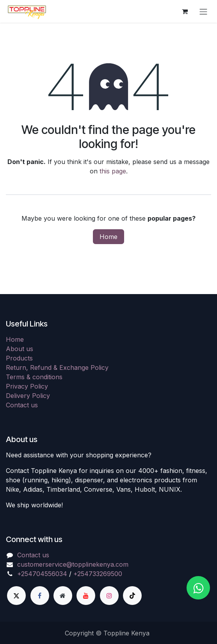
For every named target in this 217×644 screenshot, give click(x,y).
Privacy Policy (27, 386)
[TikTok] (132, 596)
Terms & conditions (34, 377)
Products (19, 358)
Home (108, 237)
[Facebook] (40, 596)
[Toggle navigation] (203, 11)
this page (113, 171)
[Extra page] (63, 596)
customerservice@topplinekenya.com (73, 564)
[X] (16, 596)
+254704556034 (42, 574)
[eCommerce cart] (185, 11)
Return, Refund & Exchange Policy (57, 367)
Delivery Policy (28, 396)
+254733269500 (98, 574)
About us (20, 349)
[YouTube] (86, 596)
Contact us (22, 405)
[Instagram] (109, 596)
